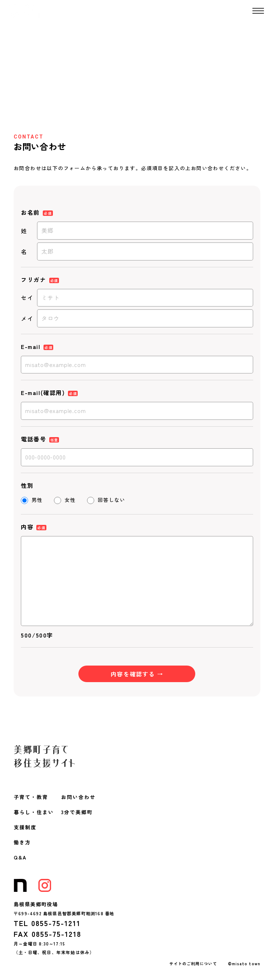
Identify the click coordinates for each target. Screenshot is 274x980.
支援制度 (25, 827)
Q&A (20, 857)
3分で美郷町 (77, 812)
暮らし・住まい (34, 812)
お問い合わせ (78, 797)
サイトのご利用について (193, 963)
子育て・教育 (31, 797)
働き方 (22, 842)
